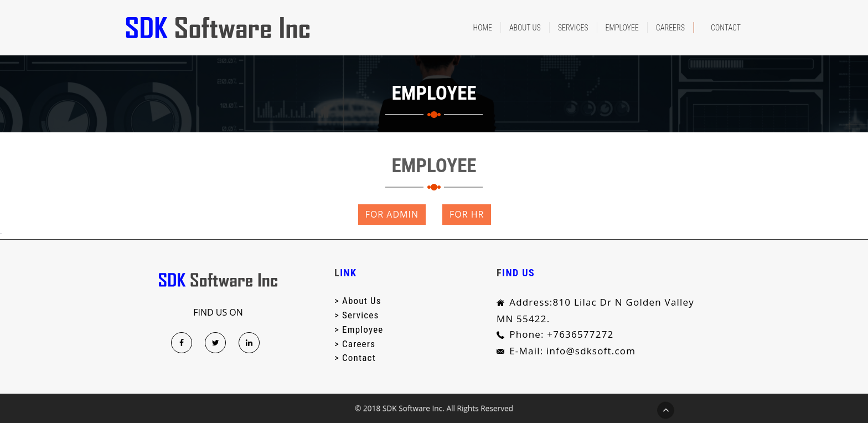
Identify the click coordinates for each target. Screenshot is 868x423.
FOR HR (467, 214)
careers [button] (670, 28)
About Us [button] (525, 28)
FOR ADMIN (392, 214)
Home (483, 28)
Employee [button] (622, 28)
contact (359, 358)
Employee (363, 329)
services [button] (573, 28)
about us (362, 301)
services (360, 315)
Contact (726, 28)
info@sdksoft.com (589, 351)
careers (359, 343)
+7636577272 (578, 334)
